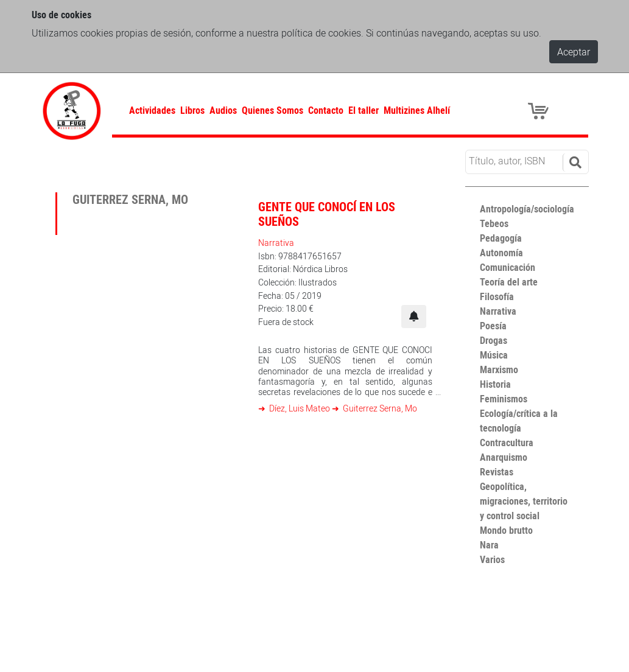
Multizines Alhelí (417, 110)
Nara (489, 545)
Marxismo (499, 369)
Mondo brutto (506, 530)
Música (494, 355)
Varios (492, 559)
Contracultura (507, 443)
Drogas (494, 340)
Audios (223, 110)
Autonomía (501, 253)
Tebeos (494, 223)
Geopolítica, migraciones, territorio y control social (524, 501)
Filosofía (497, 296)
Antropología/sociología (527, 209)
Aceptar (574, 52)
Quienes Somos (272, 110)
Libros (192, 110)
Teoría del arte (509, 282)
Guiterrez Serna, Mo (379, 408)
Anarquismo (504, 457)
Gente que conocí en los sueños (327, 214)
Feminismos (504, 399)
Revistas (497, 472)
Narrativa (276, 243)
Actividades (152, 110)
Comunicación (508, 267)
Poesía (493, 326)
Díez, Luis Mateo (300, 408)
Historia (495, 384)
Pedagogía (501, 238)
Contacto (326, 110)
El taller (364, 110)
